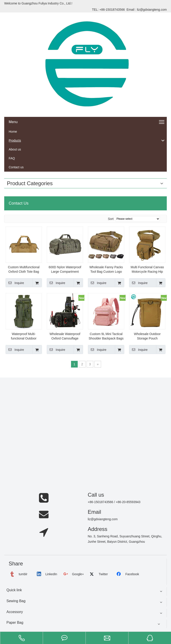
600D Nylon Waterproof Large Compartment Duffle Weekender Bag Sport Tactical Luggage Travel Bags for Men (65, 270)
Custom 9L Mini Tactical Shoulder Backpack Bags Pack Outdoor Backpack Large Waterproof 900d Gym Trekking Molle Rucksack (106, 336)
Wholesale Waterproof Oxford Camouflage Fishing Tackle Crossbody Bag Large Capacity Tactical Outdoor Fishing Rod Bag (65, 336)
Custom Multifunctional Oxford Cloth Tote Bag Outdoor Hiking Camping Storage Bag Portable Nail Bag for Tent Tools (24, 270)
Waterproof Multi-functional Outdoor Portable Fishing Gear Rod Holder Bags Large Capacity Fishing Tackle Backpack (24, 336)
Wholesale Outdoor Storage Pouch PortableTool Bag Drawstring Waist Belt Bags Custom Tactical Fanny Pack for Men (147, 336)
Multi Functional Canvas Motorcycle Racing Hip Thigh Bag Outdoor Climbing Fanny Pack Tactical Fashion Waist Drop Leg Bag (147, 270)
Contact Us (19, 203)
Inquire (15, 283)
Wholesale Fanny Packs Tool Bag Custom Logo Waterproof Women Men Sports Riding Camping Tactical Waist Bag (106, 270)
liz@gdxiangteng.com (152, 10)
